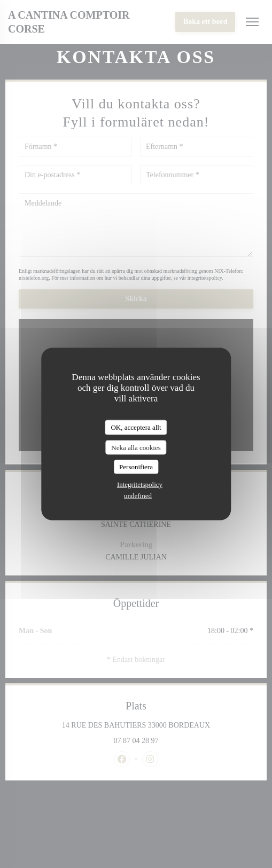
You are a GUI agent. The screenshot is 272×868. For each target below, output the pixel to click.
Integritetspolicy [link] (140, 484)
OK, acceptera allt (136, 427)
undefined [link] (138, 495)
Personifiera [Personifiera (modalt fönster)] (136, 467)
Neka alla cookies (136, 447)
